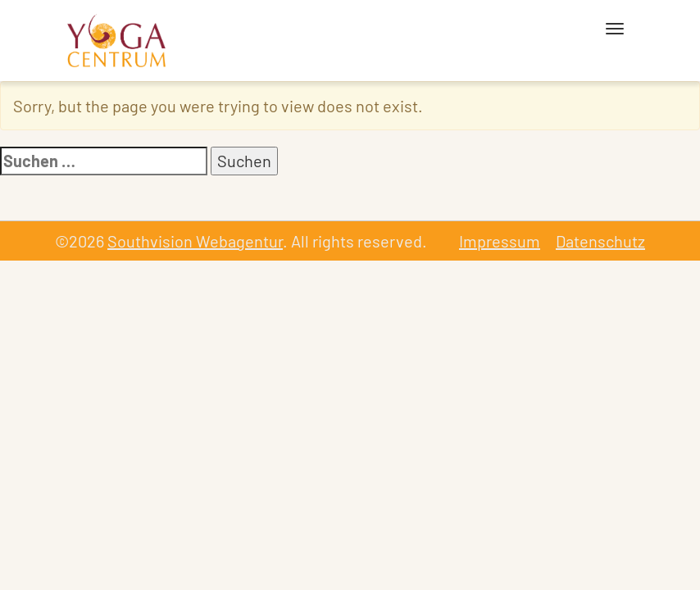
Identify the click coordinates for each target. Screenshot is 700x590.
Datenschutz (600, 241)
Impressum (500, 241)
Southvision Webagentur (195, 241)
